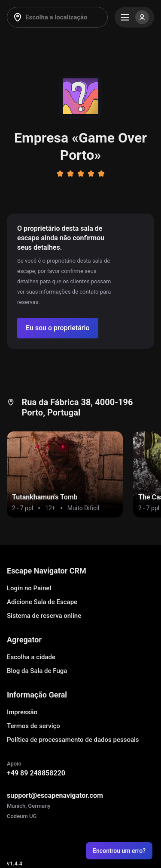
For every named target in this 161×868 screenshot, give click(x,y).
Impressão (22, 712)
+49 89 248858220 (36, 773)
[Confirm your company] (58, 328)
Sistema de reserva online (44, 616)
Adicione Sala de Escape (42, 602)
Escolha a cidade (31, 657)
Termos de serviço (33, 726)
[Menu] (134, 17)
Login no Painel (29, 588)
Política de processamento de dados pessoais (73, 740)
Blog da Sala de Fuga (37, 671)
